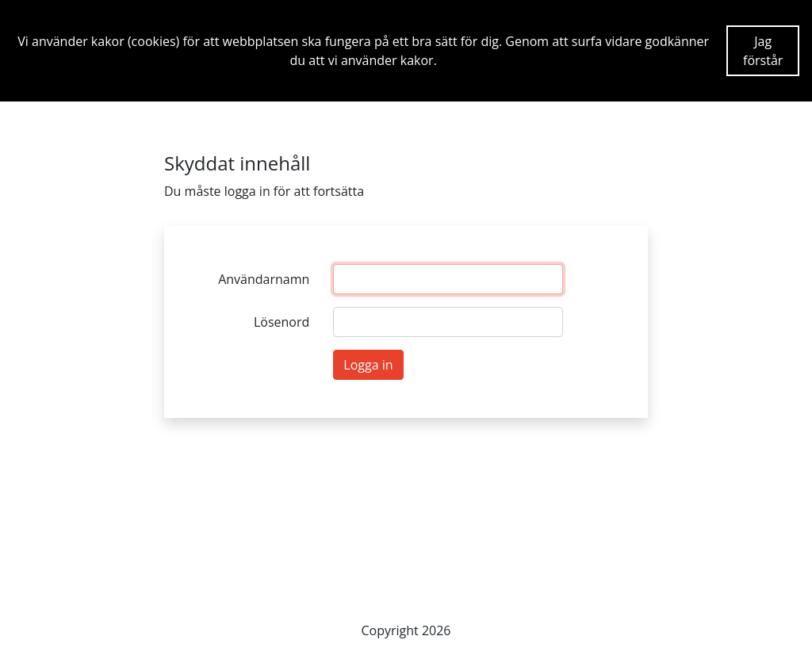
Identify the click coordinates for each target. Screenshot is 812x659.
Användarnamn (264, 279)
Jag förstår (763, 51)
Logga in (368, 365)
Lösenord (282, 322)
